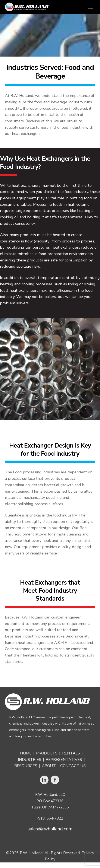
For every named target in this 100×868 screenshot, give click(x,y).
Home (26, 753)
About (49, 766)
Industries (30, 760)
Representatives (64, 760)
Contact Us (73, 766)
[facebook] (55, 779)
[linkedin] (44, 779)
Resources (26, 766)
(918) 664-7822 (50, 818)
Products (47, 753)
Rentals (71, 753)
